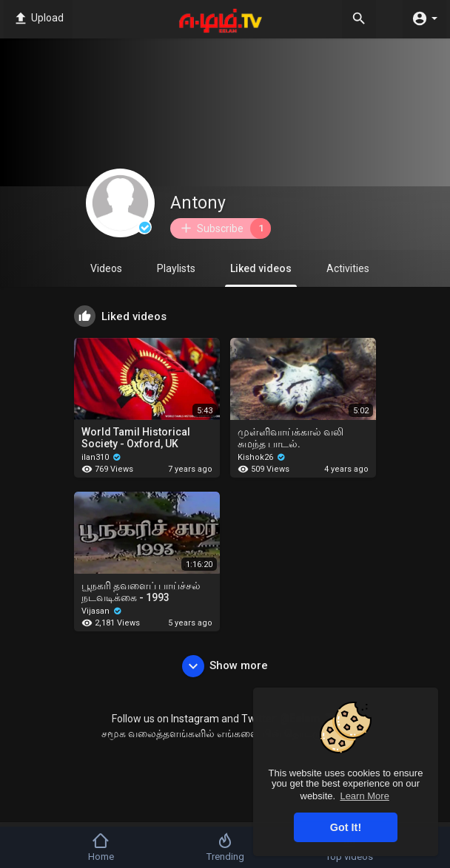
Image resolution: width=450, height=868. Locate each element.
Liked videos (261, 275)
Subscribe (225, 228)
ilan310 (101, 457)
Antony (198, 203)
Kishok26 (262, 457)
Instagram (195, 719)
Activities (348, 268)
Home (101, 847)
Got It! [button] (346, 827)
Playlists (176, 268)
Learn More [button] (364, 796)
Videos (106, 268)
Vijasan (102, 611)
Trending (225, 847)
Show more (225, 666)
